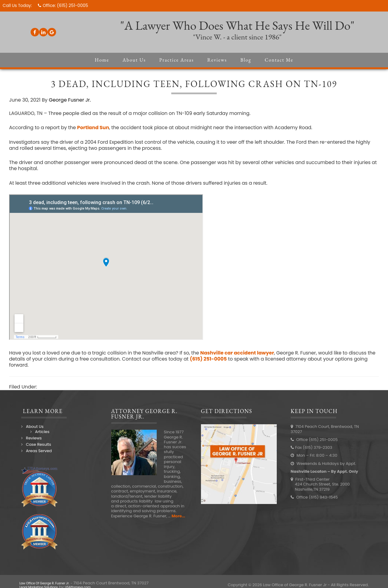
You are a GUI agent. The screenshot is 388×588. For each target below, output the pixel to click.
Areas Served (37, 454)
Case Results (37, 447)
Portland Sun (95, 129)
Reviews (32, 441)
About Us (33, 429)
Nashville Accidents (62, 390)
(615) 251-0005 (74, 5)
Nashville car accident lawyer (241, 355)
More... (177, 518)
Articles (40, 434)
